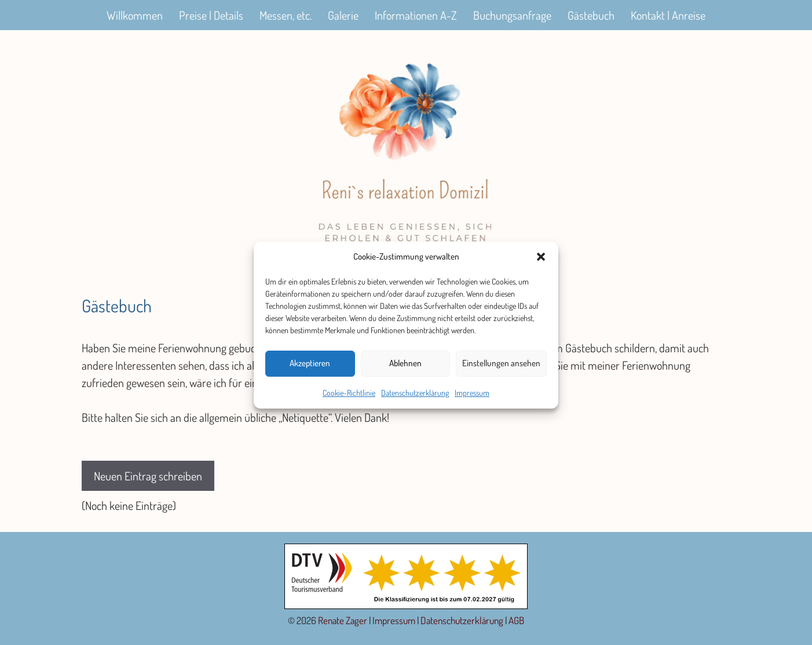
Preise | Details (211, 15)
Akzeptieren (310, 369)
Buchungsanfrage (512, 15)
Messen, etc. (286, 15)
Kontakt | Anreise (668, 15)
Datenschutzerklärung (415, 398)
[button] (541, 263)
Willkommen (135, 15)
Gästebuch (591, 15)
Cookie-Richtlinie (349, 398)
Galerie (343, 15)
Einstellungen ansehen (501, 369)
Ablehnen (405, 369)
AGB (516, 620)
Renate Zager (343, 620)
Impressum (472, 398)
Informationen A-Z (416, 15)
